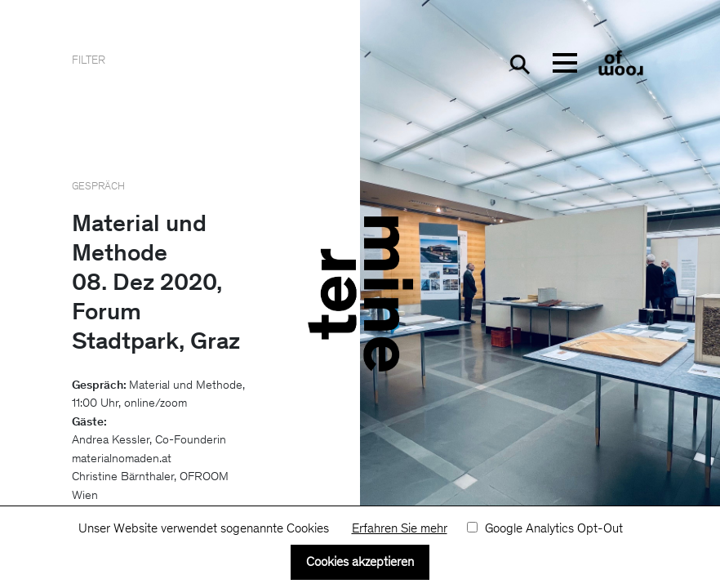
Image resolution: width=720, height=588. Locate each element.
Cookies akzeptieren (360, 563)
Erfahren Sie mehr (400, 529)
